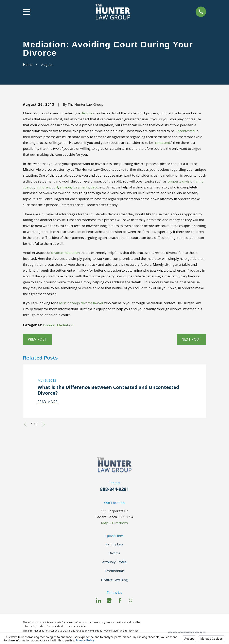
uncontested (185, 131)
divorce (87, 113)
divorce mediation (65, 253)
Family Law (114, 544)
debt (94, 187)
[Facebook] (120, 601)
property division (181, 181)
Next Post (191, 339)
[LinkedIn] (98, 601)
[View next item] (44, 424)
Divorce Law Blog (114, 580)
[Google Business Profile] (109, 601)
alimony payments (74, 187)
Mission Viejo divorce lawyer (81, 303)
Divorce (49, 325)
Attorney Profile (114, 562)
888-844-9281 (114, 489)
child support (48, 187)
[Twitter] (131, 601)
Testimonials (114, 571)
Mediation (65, 325)
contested (163, 143)
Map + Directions (114, 523)
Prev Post (37, 339)
